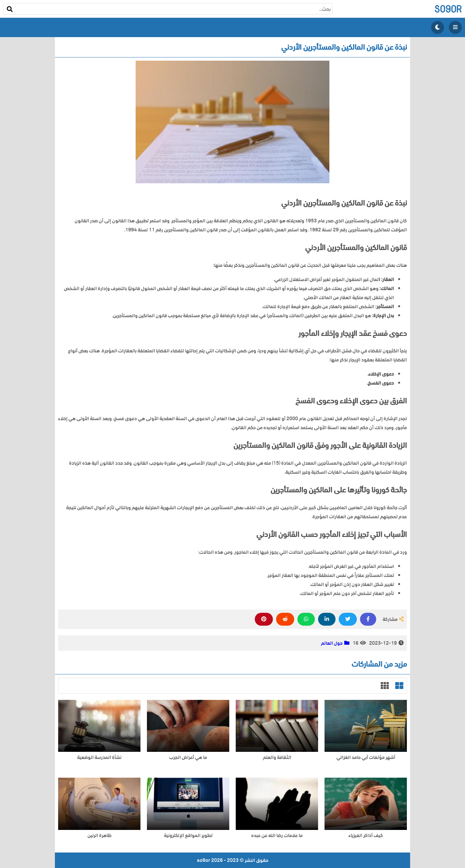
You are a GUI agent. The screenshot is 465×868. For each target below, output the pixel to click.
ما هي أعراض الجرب (188, 757)
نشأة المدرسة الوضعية (99, 757)
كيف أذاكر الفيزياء (366, 836)
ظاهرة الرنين (99, 836)
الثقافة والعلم (277, 757)
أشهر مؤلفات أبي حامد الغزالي (366, 757)
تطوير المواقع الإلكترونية (188, 836)
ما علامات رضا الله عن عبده (277, 836)
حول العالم (332, 643)
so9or (448, 9)
